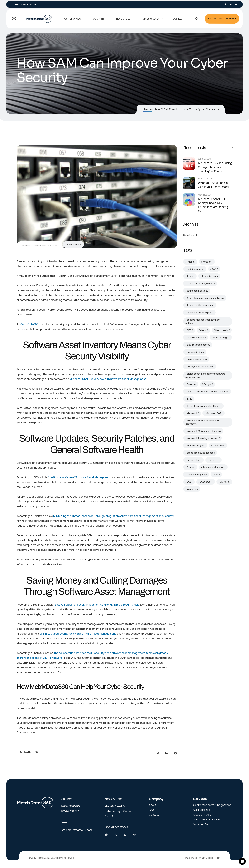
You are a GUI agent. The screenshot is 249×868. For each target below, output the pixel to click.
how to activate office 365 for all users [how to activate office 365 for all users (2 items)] (207, 391)
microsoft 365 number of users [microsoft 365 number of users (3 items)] (203, 431)
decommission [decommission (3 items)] (195, 352)
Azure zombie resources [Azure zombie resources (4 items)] (200, 305)
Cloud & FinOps (202, 815)
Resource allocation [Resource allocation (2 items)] (213, 467)
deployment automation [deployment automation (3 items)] (200, 366)
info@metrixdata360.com (76, 830)
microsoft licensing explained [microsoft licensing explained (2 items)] (203, 438)
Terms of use (190, 858)
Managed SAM (202, 824)
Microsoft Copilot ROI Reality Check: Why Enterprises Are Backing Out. (213, 205)
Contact (154, 815)
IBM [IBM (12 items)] (189, 399)
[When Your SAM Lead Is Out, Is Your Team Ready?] (189, 183)
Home (147, 109)
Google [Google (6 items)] (207, 384)
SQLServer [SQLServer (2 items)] (206, 482)
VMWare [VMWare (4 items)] (224, 482)
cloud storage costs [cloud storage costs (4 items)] (198, 345)
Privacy (201, 858)
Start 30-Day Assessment (222, 19)
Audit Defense (202, 810)
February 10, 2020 (30, 245)
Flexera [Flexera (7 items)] (191, 384)
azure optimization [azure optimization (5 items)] (197, 291)
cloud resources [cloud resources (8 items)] (196, 337)
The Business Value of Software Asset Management (79, 477)
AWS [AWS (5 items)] (214, 269)
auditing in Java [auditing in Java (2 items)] (195, 269)
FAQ (151, 810)
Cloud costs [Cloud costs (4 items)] (222, 330)
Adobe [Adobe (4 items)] (190, 262)
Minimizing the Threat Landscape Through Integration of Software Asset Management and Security (114, 516)
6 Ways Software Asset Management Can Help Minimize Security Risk (97, 605)
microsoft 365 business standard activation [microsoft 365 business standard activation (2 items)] (204, 422)
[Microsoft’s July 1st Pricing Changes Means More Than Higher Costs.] (189, 164)
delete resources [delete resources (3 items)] (196, 359)
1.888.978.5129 (29, 4)
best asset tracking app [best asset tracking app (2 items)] (199, 312)
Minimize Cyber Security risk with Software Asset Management (108, 379)
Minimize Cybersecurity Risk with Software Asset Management (78, 634)
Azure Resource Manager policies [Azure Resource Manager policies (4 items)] (205, 298)
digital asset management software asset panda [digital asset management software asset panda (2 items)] (205, 375)
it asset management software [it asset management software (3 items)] (204, 406)
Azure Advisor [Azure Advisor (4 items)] (209, 276)
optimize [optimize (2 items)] (213, 460)
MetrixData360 (29, 324)
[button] (242, 861)
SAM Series (73, 244)
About (153, 805)
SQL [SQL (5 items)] (189, 482)
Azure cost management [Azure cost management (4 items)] (200, 283)
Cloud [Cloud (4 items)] (203, 330)
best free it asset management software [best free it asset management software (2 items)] (203, 321)
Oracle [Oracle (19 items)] (190, 467)
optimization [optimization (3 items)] (194, 460)
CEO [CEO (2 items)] (189, 330)
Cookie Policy (213, 858)
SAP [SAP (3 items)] (216, 474)
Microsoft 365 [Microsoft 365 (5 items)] (213, 413)
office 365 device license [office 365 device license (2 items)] (200, 453)
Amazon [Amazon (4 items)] (207, 262)
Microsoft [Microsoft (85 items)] (192, 413)
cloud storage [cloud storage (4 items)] (221, 337)
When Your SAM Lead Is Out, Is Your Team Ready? (214, 185)
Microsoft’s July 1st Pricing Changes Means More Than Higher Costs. (215, 167)
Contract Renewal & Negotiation (212, 805)
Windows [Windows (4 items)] (192, 489)
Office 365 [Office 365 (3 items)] (218, 445)
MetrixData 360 (50, 245)
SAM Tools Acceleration (207, 819)
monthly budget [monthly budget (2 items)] (195, 445)
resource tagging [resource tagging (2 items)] (196, 474)
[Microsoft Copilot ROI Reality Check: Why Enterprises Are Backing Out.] (189, 199)
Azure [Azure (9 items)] (190, 276)
